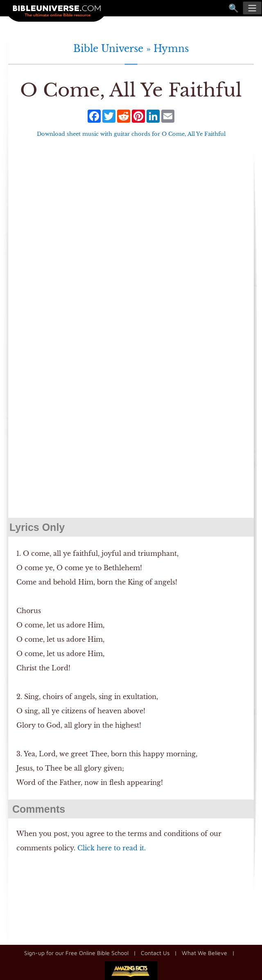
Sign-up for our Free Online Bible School (76, 953)
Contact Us (155, 953)
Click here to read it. (112, 848)
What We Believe (204, 953)
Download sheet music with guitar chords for (131, 134)
